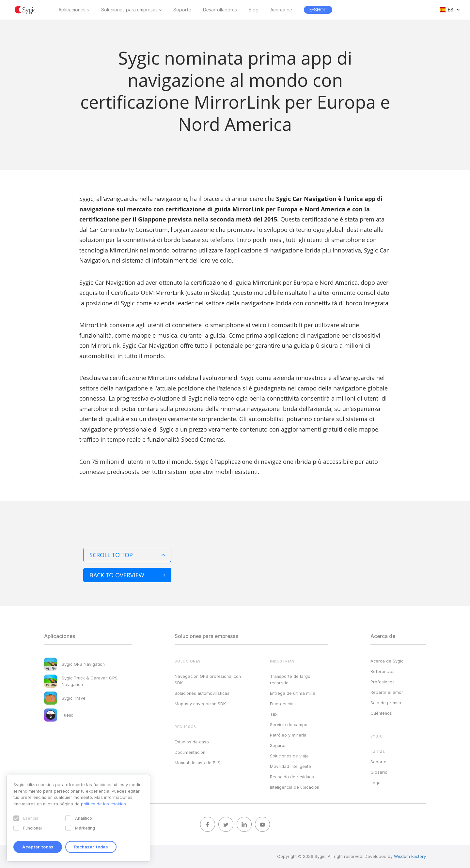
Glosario (379, 772)
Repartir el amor (387, 692)
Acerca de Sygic (387, 661)
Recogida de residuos (292, 777)
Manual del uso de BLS (197, 763)
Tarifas (378, 751)
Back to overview (127, 575)
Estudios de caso (192, 742)
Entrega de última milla (293, 693)
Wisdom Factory (410, 856)
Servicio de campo (289, 724)
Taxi (274, 714)
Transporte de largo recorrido (290, 679)
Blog (254, 10)
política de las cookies (103, 804)
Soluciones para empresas (129, 10)
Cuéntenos (381, 713)
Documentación (190, 752)
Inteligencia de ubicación (295, 787)
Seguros (278, 745)
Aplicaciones (72, 10)
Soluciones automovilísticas (202, 693)
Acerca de (281, 10)
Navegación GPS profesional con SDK (208, 679)
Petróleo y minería (288, 735)
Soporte (182, 10)
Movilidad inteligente (290, 766)
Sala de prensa (386, 703)
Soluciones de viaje (289, 756)
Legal (376, 783)
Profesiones (383, 682)
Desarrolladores (220, 10)
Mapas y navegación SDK (200, 704)
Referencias (383, 671)
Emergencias (283, 704)
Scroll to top (127, 555)
